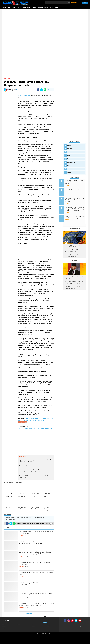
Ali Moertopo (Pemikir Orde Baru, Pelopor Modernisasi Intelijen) (74, 277)
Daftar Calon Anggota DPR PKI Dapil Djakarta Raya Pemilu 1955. (35, 564)
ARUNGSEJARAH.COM (24, 96)
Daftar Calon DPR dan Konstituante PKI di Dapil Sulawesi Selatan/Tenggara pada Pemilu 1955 (36, 607)
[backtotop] (45, 617)
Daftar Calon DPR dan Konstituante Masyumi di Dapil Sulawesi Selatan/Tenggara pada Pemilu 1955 (35, 555)
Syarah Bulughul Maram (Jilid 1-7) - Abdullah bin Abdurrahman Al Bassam (76, 182)
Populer (85, 3)
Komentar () (51, 90)
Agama (15, 8)
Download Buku (27, 8)
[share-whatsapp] (45, 90)
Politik (52, 8)
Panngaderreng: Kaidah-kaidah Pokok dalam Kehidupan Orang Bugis (75, 213)
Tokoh (57, 8)
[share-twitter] (42, 90)
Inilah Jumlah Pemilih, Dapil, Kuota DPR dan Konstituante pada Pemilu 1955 (36, 533)
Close (45, 622)
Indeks (9, 8)
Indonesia (40, 8)
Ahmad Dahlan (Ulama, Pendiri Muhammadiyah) (74, 281)
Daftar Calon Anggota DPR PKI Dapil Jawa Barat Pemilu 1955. (35, 574)
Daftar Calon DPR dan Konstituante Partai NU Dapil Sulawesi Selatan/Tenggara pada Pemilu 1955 (35, 545)
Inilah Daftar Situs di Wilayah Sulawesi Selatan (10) (73, 250)
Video (69, 166)
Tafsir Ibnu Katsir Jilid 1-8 (75, 188)
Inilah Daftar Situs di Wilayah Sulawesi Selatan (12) (73, 240)
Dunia (34, 8)
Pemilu (46, 8)
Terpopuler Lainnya (74, 219)
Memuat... (65, 138)
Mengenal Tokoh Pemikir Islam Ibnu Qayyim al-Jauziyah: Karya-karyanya (36, 429)
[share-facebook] (38, 90)
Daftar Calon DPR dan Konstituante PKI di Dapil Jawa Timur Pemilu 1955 (36, 595)
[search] (57, 3)
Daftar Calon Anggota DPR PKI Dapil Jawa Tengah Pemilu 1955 (35, 585)
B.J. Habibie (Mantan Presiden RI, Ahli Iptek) (74, 272)
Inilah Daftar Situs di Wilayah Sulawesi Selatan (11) (73, 245)
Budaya (20, 8)
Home (5, 8)
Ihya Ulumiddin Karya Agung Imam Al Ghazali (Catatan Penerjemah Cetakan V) (76, 198)
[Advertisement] (45, 21)
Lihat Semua (29, 614)
